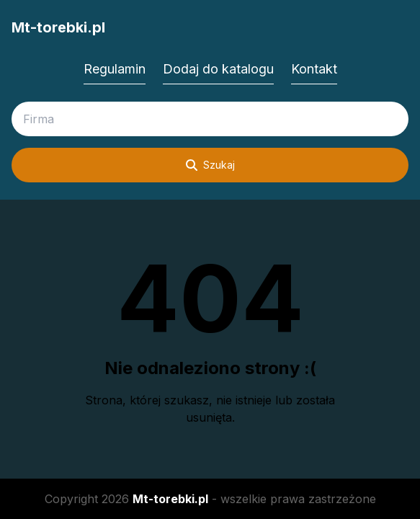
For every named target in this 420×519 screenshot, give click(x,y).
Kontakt (314, 69)
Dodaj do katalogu (218, 69)
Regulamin (115, 69)
